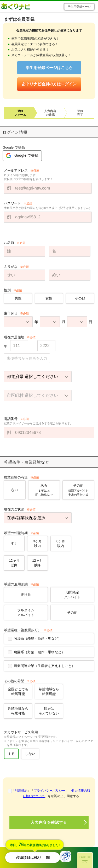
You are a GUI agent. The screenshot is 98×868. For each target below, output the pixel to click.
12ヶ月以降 (37, 563)
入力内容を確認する (49, 822)
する (11, 754)
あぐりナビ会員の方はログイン (49, 84)
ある (44, 490)
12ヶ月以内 (14, 563)
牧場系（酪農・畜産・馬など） (38, 638)
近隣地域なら (18, 711)
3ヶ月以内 (38, 543)
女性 (49, 298)
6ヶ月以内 (60, 543)
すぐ (14, 543)
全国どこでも (18, 691)
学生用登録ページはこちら (49, 68)
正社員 (26, 595)
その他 (80, 298)
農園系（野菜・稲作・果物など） (39, 652)
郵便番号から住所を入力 (27, 358)
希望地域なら (49, 691)
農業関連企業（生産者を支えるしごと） (44, 666)
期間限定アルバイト (72, 595)
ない (15, 490)
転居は (49, 711)
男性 (18, 298)
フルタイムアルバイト (26, 612)
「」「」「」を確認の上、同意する (51, 793)
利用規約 (21, 791)
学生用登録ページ (79, 7)
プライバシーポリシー (49, 791)
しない (30, 754)
